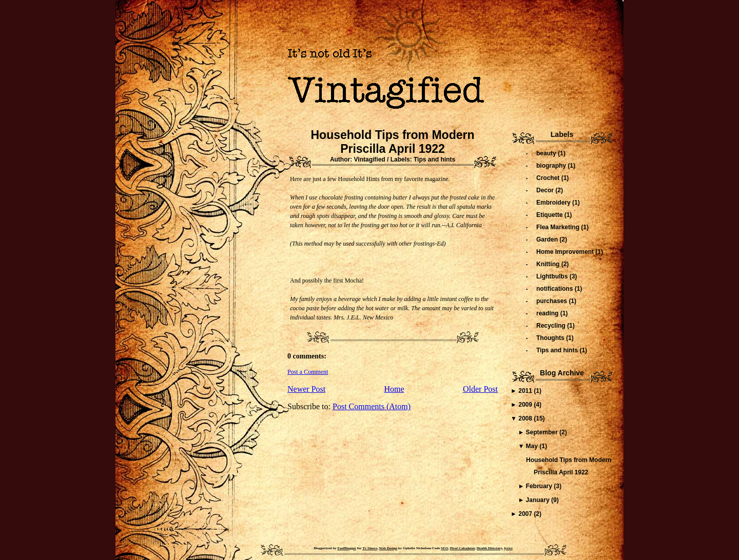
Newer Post (306, 389)
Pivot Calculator (463, 548)
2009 (526, 405)
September (543, 432)
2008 (526, 418)
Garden (548, 239)
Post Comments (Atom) (372, 406)
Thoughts (551, 338)
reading (548, 313)
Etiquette (550, 215)
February (540, 486)
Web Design (388, 548)
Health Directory (490, 548)
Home (394, 389)
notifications (556, 289)
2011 (526, 391)
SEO (444, 548)
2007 (526, 514)
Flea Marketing (559, 227)
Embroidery (554, 203)
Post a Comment (308, 372)
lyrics (508, 548)
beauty (547, 153)
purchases (552, 301)
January (539, 500)
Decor (546, 190)
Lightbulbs (553, 276)
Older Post (480, 389)
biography (552, 166)
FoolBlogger (347, 548)
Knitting (549, 264)
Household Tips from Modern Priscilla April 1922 (392, 142)
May (533, 446)
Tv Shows (370, 548)
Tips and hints (434, 159)
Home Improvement (566, 252)
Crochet (549, 178)
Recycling (552, 326)
